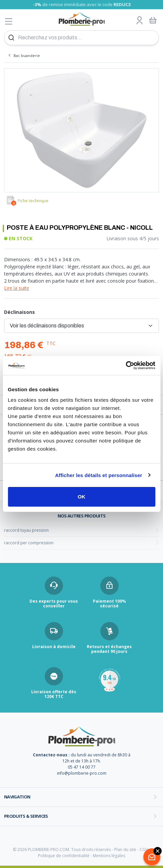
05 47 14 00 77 (82, 767)
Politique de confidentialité (64, 856)
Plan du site (125, 850)
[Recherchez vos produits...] (81, 38)
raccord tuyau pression (26, 530)
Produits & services (26, 816)
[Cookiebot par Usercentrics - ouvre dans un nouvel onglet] (126, 365)
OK (81, 497)
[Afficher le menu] (9, 21)
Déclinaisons (19, 312)
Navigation (17, 797)
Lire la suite (17, 288)
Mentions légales (109, 856)
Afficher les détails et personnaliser (98, 475)
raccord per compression (29, 543)
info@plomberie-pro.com (82, 773)
